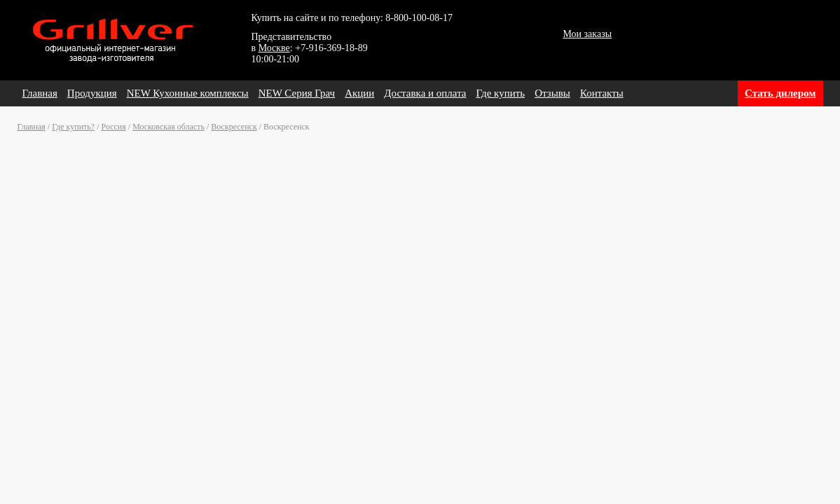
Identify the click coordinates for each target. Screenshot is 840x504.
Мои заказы (588, 34)
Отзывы (552, 93)
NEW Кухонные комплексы (188, 93)
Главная (40, 93)
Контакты (602, 93)
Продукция (92, 93)
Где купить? (73, 127)
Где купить (501, 93)
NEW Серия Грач (297, 93)
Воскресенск (234, 127)
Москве (274, 48)
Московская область (168, 127)
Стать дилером (780, 93)
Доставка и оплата (425, 93)
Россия (114, 127)
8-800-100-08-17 (419, 18)
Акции (359, 93)
